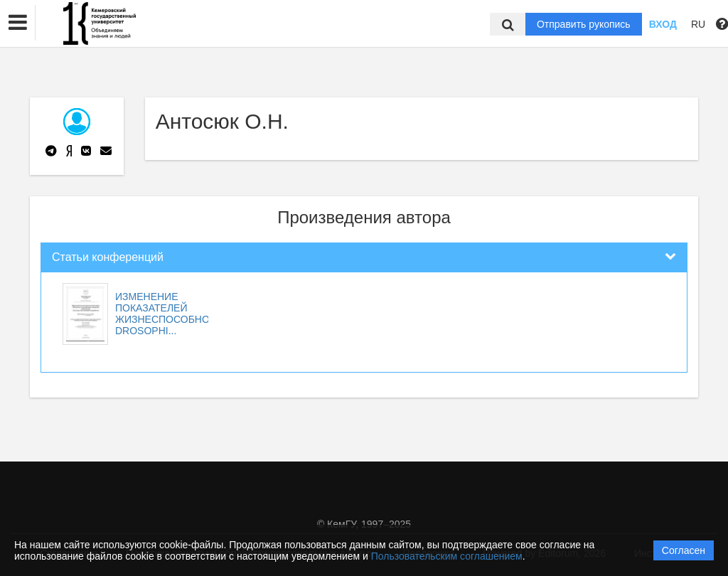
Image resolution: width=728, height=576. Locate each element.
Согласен (684, 550)
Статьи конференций (108, 257)
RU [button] (698, 24)
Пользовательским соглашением (447, 556)
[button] (18, 23)
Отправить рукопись (584, 24)
